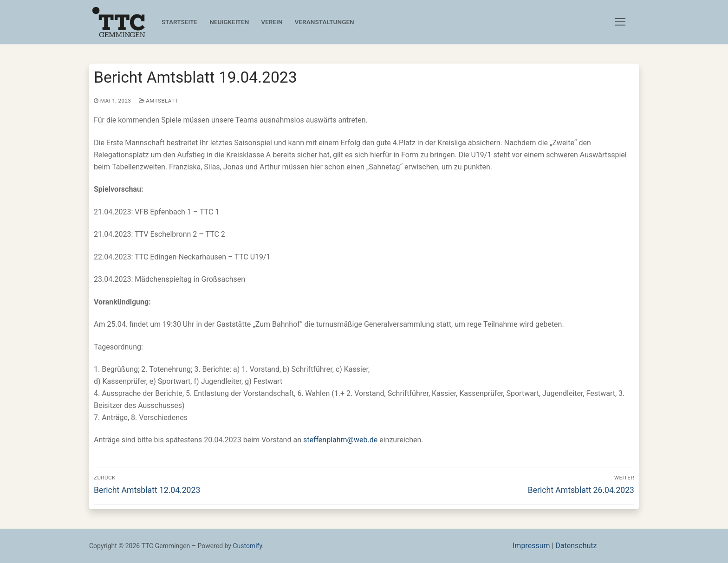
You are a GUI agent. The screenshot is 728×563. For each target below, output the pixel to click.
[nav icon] (622, 22)
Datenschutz (576, 546)
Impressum (531, 546)
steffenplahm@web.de (340, 440)
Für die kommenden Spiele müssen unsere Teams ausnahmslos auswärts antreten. (237, 120)
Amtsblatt (159, 101)
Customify (247, 546)
